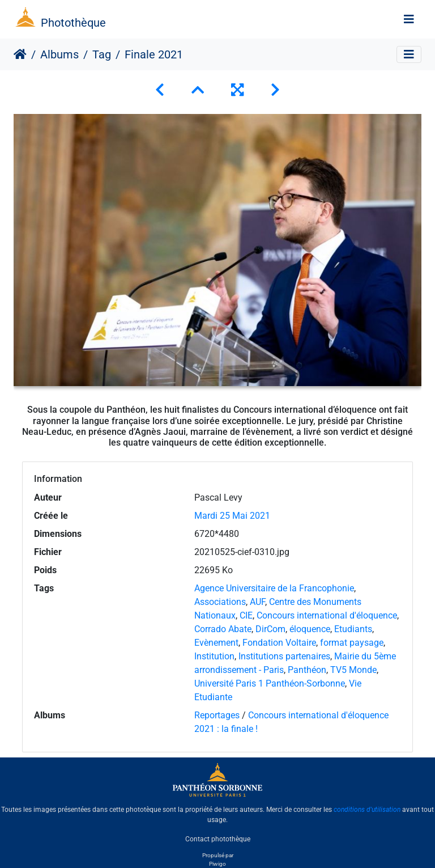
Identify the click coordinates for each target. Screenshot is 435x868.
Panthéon (307, 670)
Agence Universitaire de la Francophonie (274, 588)
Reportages (217, 715)
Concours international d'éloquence (327, 615)
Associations (220, 602)
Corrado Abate (223, 629)
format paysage (352, 643)
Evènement (216, 643)
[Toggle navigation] (409, 19)
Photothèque (73, 23)
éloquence (310, 629)
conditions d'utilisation (367, 810)
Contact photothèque (218, 839)
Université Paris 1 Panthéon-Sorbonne (270, 683)
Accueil (20, 54)
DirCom (270, 629)
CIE (246, 615)
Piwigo (217, 864)
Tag (102, 54)
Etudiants (353, 629)
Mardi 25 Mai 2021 (232, 516)
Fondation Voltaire (279, 643)
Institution (214, 656)
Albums (59, 54)
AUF (257, 602)
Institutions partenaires (284, 656)
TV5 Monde (353, 670)
